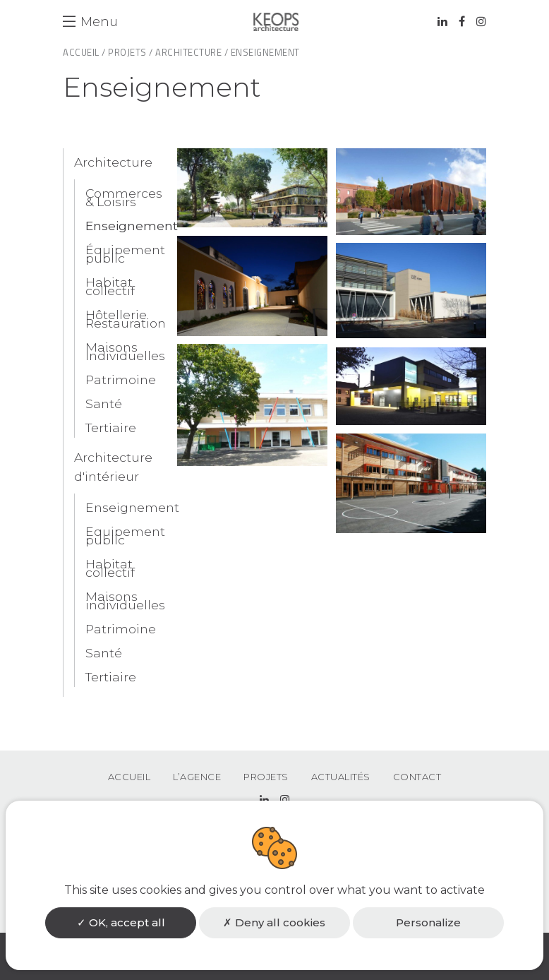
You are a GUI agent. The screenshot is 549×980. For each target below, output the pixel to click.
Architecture (113, 162)
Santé (104, 404)
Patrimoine (121, 380)
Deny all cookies (274, 922)
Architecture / (192, 52)
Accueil (129, 777)
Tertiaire (111, 428)
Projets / (131, 52)
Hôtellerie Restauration (126, 319)
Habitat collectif (110, 286)
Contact (417, 777)
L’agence (197, 777)
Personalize (428, 922)
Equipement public (125, 536)
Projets (266, 777)
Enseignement (132, 226)
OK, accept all (121, 922)
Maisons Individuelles (125, 351)
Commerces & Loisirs (124, 197)
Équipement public (125, 254)
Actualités (341, 777)
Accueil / (84, 52)
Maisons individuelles (125, 600)
